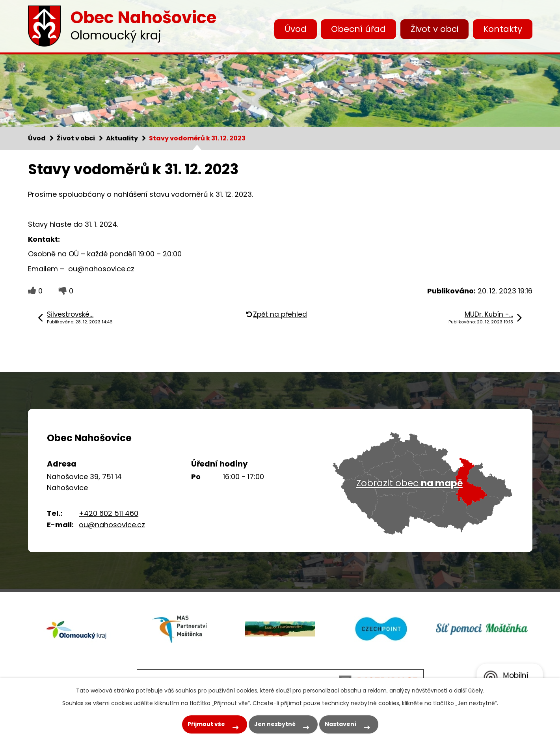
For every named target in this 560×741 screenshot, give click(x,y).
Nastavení (340, 724)
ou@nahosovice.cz (112, 525)
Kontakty (503, 29)
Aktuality (122, 138)
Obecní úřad (358, 29)
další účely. (469, 691)
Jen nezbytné (275, 724)
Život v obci (434, 29)
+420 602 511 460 (109, 513)
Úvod (296, 29)
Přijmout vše (206, 724)
